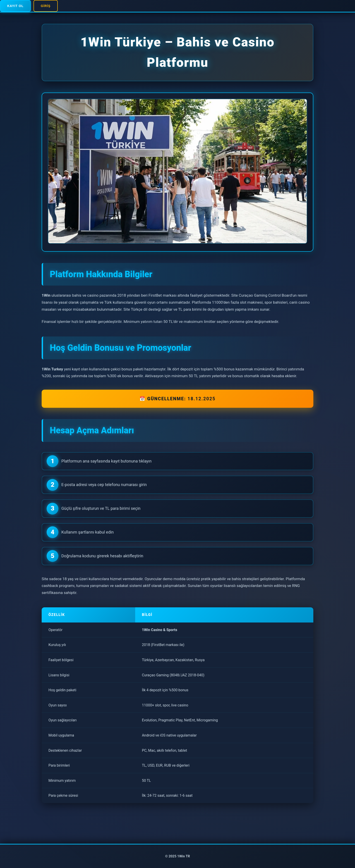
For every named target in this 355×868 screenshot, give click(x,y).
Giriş (46, 6)
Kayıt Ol (15, 6)
